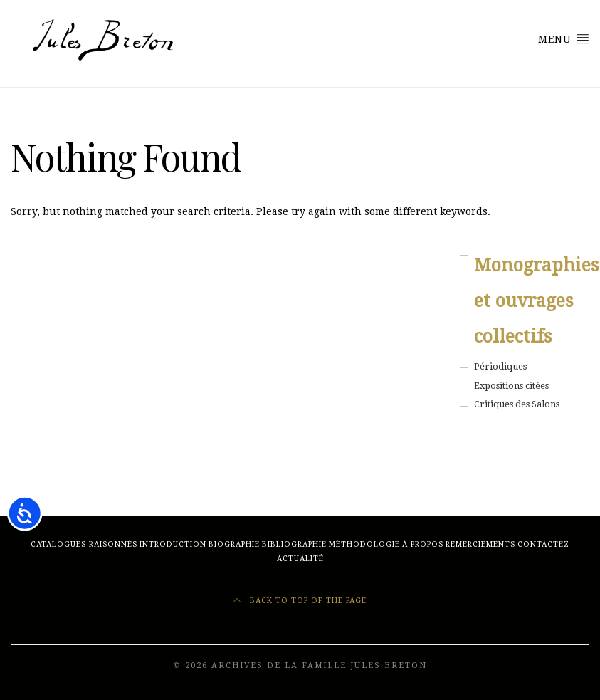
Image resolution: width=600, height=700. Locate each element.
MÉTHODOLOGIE (364, 544)
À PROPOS (423, 544)
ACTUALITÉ (300, 559)
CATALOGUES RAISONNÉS (84, 544)
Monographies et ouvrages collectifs (532, 301)
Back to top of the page (300, 601)
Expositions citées (511, 386)
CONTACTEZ (543, 544)
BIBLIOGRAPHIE (294, 544)
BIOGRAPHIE (234, 544)
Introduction (173, 544)
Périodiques (500, 366)
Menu (564, 38)
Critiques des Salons (517, 404)
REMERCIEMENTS (480, 544)
